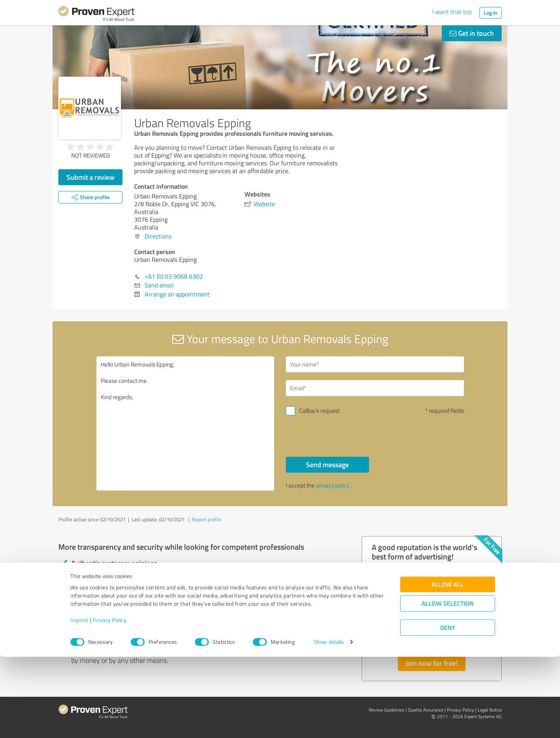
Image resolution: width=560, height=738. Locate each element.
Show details (329, 723)
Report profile (206, 519)
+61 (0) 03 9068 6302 (174, 276)
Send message (327, 465)
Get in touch (472, 33)
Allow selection (448, 685)
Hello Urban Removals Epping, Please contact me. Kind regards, (185, 423)
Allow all (448, 666)
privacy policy (333, 485)
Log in (491, 13)
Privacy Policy (109, 702)
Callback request (319, 411)
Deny (448, 709)
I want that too (452, 12)
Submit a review (91, 177)
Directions (158, 236)
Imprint (80, 702)
